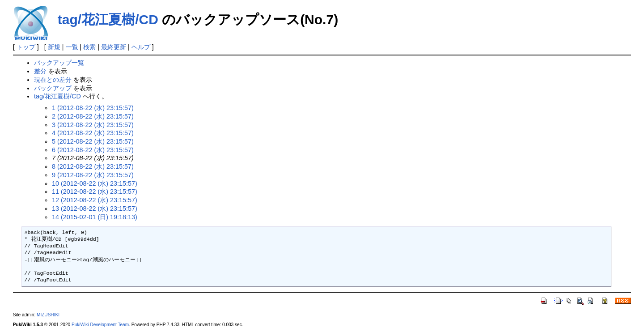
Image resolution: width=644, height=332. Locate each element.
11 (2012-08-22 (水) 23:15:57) (95, 192)
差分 (40, 71)
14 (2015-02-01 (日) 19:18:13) (95, 217)
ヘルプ (141, 47)
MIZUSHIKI (48, 315)
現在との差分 (53, 80)
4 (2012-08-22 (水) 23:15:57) (93, 133)
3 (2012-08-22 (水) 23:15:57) (93, 125)
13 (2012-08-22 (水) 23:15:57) (95, 209)
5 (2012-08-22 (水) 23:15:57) (93, 141)
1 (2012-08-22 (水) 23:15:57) (93, 108)
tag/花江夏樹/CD (108, 19)
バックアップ (53, 88)
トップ (26, 47)
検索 (89, 47)
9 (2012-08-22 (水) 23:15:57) (93, 175)
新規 (54, 47)
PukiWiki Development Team (100, 325)
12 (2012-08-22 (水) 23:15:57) (95, 200)
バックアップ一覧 (59, 63)
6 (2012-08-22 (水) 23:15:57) (93, 150)
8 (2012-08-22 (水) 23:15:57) (93, 166)
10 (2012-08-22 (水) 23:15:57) (95, 183)
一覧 (72, 47)
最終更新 (114, 47)
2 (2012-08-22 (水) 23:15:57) (93, 116)
